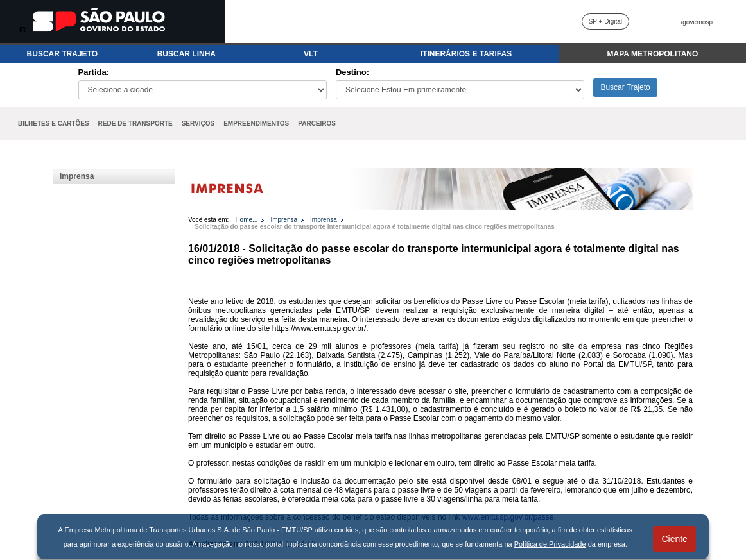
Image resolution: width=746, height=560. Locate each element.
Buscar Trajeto (625, 87)
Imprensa (77, 176)
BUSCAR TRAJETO (62, 54)
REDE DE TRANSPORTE (135, 123)
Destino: (352, 72)
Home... (246, 220)
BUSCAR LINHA (186, 54)
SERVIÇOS (198, 123)
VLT (311, 54)
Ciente (674, 539)
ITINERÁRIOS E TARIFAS (466, 54)
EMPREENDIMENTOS (256, 123)
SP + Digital (605, 21)
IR (22, 30)
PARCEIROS (317, 123)
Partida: (94, 72)
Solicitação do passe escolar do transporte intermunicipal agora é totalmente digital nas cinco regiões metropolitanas (375, 227)
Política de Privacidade (550, 544)
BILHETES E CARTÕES (54, 123)
